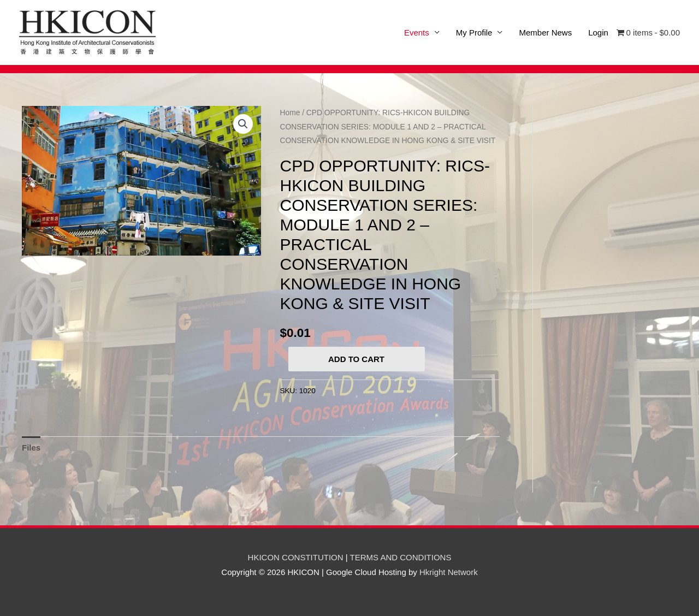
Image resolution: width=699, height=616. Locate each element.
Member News (545, 32)
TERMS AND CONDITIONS (401, 557)
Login (598, 32)
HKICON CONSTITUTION (296, 557)
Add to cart (356, 359)
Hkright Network (449, 572)
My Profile (474, 32)
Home (290, 113)
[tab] (31, 448)
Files (31, 448)
